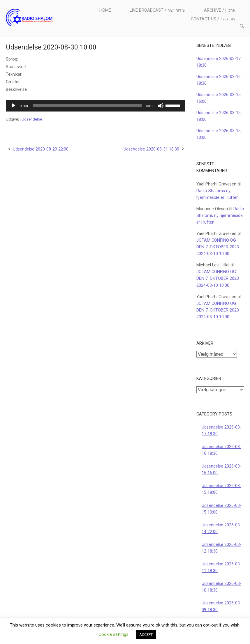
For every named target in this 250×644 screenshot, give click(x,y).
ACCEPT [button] (146, 635)
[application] (95, 106)
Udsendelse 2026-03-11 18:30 (221, 567)
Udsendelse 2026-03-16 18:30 (221, 450)
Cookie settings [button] (113, 634)
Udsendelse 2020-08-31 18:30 (151, 149)
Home (105, 10)
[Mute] (161, 106)
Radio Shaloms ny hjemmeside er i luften (220, 216)
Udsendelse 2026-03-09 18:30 (221, 606)
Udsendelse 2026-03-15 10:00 (221, 509)
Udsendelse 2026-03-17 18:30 (221, 431)
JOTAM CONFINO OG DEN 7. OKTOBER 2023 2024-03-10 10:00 (218, 247)
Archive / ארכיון (220, 10)
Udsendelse (32, 119)
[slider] (87, 106)
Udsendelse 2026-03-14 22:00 (221, 528)
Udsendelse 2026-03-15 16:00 (221, 470)
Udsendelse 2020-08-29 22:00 (41, 149)
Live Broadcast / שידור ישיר (157, 10)
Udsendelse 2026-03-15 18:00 (221, 489)
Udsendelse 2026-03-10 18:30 (221, 587)
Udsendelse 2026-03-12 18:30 (221, 548)
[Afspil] (13, 106)
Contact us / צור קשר (213, 19)
